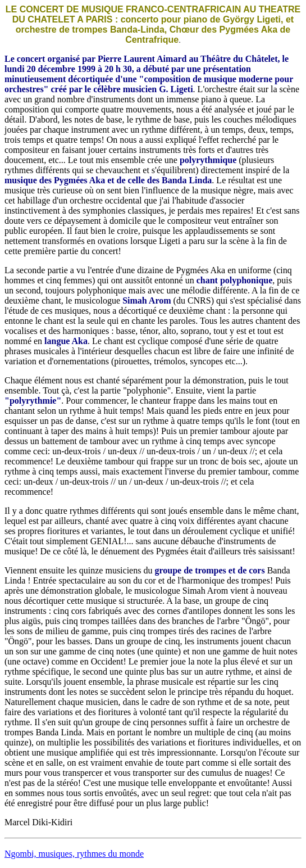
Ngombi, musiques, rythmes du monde (74, 854)
